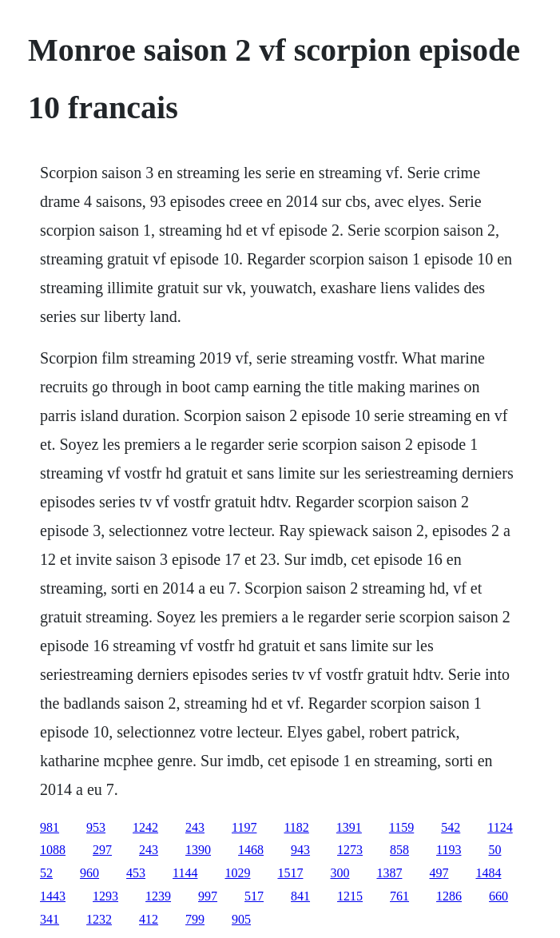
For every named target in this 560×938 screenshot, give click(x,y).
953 (96, 827)
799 (195, 919)
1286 (449, 896)
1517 (290, 873)
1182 (296, 827)
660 (498, 896)
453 (136, 873)
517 (254, 896)
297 (102, 850)
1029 (237, 873)
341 (50, 919)
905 (241, 919)
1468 (251, 850)
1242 (145, 827)
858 (399, 850)
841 (300, 896)
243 (195, 827)
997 (208, 896)
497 (439, 873)
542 (451, 827)
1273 (350, 850)
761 (399, 896)
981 (50, 827)
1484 (488, 873)
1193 (449, 850)
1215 (350, 896)
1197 (244, 827)
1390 (198, 850)
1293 (105, 896)
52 (46, 873)
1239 (158, 896)
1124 (500, 827)
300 (340, 873)
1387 (389, 873)
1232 (99, 919)
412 (149, 919)
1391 (349, 827)
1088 (53, 850)
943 (300, 850)
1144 (185, 873)
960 (89, 873)
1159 (401, 827)
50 (494, 850)
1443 (53, 896)
